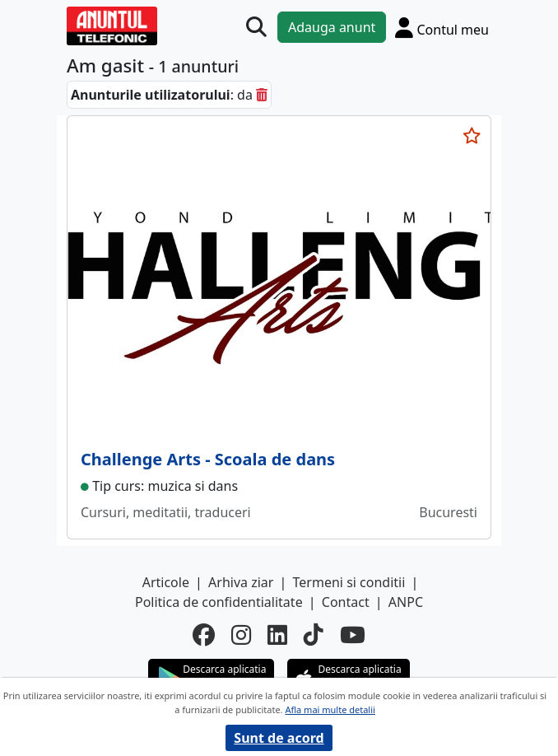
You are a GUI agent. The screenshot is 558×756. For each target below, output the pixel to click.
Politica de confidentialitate (219, 602)
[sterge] (262, 95)
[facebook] (204, 635)
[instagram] (241, 635)
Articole (166, 582)
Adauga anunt (332, 27)
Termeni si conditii (349, 582)
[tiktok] (314, 635)
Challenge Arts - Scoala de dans (208, 459)
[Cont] (442, 28)
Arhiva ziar (241, 582)
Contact (346, 602)
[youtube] (353, 635)
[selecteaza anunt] (472, 136)
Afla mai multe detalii (330, 709)
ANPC (406, 602)
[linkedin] (277, 635)
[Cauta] (256, 28)
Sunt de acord (279, 738)
